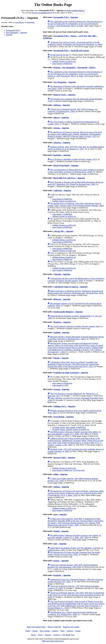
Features (48, 635)
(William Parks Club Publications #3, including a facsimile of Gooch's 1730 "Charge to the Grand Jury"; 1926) (75, 348)
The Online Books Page (53, 5)
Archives (57, 635)
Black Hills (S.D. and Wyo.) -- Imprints (69, 178)
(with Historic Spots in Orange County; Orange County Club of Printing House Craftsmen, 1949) (76, 205)
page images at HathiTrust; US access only (69, 470)
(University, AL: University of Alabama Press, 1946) (73, 110)
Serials (78, 631)
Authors (55, 631)
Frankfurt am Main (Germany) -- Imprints (71, 373)
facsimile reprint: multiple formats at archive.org (71, 429)
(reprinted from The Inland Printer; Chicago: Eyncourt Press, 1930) (74, 553)
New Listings (45, 631)
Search (35, 631)
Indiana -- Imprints (61, 487)
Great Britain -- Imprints (64, 417)
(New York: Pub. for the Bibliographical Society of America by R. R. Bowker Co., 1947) (76, 148)
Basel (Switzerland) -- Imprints (66, 165)
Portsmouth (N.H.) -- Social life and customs (71, 51)
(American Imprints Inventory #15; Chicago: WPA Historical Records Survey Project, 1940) (76, 522)
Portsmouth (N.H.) (13, 30)
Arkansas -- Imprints (62, 143)
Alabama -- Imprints (62, 105)
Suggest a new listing (71, 627)
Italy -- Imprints (60, 544)
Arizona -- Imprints (61, 128)
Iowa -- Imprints (60, 514)
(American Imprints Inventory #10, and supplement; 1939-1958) (73, 566)
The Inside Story (69, 635)
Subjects (70, 631)
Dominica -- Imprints (62, 322)
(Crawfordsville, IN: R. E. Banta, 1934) (76, 493)
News (40, 635)
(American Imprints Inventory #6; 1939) (76, 595)
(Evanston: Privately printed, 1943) (76, 280)
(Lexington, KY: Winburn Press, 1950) (72, 613)
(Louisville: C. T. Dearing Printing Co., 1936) (76, 605)
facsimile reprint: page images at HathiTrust (69, 427)
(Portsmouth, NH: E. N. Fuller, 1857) (75, 24)
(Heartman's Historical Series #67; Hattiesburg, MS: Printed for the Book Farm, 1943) (75, 183)
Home (28, 631)
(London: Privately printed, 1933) (74, 159)
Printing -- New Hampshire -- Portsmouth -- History (74, 68)
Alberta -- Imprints (61, 118)
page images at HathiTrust (62, 64)
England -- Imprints (62, 332)
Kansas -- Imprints (61, 561)
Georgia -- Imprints (61, 389)
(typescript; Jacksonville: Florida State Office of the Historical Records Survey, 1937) (73, 364)
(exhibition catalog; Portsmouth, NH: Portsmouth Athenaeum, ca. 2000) (75, 43)
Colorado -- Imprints (62, 274)
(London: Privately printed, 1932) (75, 326)
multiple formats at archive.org (64, 61)
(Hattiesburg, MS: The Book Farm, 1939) (75, 292)
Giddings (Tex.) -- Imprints (64, 406)
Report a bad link (54, 627)
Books (34, 635)
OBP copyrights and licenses (53, 641)
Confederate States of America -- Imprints (70, 287)
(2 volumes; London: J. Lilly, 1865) (76, 442)
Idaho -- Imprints (60, 474)
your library (20, 22)
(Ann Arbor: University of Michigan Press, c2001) (76, 338)
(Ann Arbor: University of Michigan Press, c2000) (76, 171)
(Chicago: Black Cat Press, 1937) (75, 134)
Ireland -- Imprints (61, 531)
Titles (62, 631)
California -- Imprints (62, 190)
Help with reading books (36, 627)
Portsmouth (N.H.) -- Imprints (66, 17)
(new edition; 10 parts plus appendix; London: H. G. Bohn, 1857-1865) (74, 433)
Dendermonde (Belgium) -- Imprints (68, 312)
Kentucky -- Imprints (62, 575)
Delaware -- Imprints (62, 299)
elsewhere (31, 22)
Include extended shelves (74, 10)
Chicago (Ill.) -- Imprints (63, 231)
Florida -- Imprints (61, 358)
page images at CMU (60, 385)
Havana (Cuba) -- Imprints (64, 458)
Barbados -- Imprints (62, 155)
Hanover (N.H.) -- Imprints (64, 95)
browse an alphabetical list (42, 13)
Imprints (9, 35)
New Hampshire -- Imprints (17, 33)
